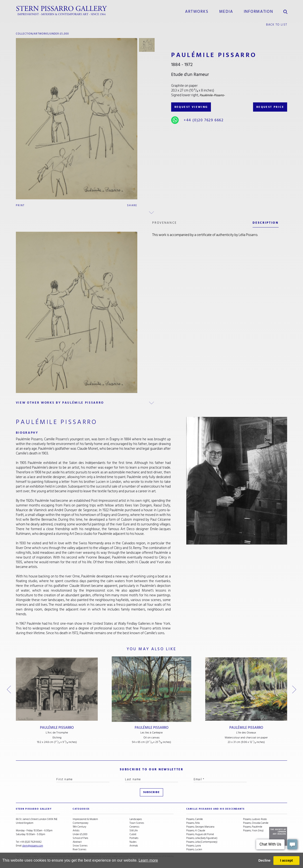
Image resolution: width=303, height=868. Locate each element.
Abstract (77, 842)
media (226, 12)
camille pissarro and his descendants (216, 809)
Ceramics (134, 827)
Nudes (133, 842)
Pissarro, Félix (193, 823)
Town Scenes (137, 823)
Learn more (148, 860)
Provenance (165, 223)
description (265, 223)
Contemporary (80, 823)
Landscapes (136, 819)
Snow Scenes (80, 846)
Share (132, 205)
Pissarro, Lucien (194, 850)
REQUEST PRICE (270, 107)
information (258, 12)
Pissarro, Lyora (194, 846)
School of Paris (80, 838)
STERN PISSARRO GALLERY (34, 809)
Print (20, 205)
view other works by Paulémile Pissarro (60, 403)
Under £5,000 (59, 34)
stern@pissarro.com (33, 846)
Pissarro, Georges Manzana (200, 827)
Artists (76, 831)
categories (81, 809)
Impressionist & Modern (85, 819)
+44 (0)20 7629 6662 (204, 120)
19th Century (79, 827)
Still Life (134, 831)
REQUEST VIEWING (191, 107)
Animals (134, 846)
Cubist (133, 834)
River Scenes (79, 850)
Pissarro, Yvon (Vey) (253, 831)
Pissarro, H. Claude (196, 831)
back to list (277, 25)
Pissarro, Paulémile (253, 827)
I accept (286, 860)
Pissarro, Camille (195, 819)
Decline (264, 860)
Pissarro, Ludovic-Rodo (255, 819)
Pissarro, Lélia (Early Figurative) (202, 838)
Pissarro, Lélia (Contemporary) (202, 842)
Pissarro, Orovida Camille (256, 823)
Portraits (134, 838)
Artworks (197, 12)
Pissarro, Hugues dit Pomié (200, 834)
